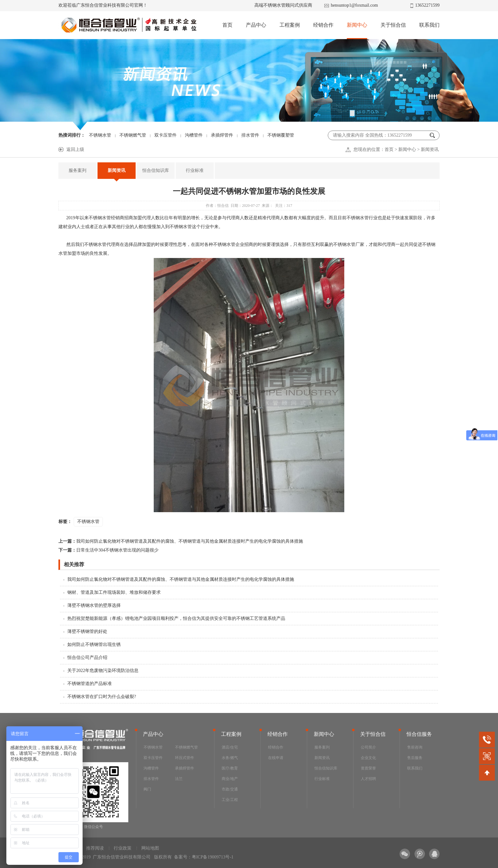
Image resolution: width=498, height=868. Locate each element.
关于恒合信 (393, 25)
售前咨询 (415, 747)
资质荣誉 (368, 768)
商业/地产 (230, 779)
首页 (227, 25)
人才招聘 (368, 779)
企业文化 (368, 758)
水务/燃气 (230, 758)
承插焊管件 (222, 135)
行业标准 (195, 170)
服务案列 (77, 170)
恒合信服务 (419, 734)
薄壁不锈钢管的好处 (87, 631)
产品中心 (256, 25)
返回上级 (75, 149)
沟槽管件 (194, 135)
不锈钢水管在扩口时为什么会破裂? (102, 697)
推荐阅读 (95, 848)
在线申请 (276, 758)
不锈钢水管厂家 (349, 244)
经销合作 (323, 25)
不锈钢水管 (100, 135)
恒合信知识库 (156, 170)
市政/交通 (230, 789)
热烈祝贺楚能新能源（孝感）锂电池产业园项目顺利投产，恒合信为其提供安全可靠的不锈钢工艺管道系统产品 (176, 618)
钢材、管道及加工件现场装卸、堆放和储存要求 (114, 592)
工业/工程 (230, 800)
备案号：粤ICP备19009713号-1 (204, 857)
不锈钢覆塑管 (281, 135)
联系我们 (429, 25)
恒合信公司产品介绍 (87, 658)
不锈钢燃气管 (133, 135)
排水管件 (250, 135)
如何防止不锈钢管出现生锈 (94, 644)
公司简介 (368, 747)
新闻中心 (357, 25)
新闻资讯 (430, 149)
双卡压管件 (165, 135)
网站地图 (150, 848)
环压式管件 (185, 758)
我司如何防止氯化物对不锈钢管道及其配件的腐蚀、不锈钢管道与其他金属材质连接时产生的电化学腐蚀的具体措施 (181, 541)
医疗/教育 (230, 768)
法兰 (179, 779)
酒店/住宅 (230, 747)
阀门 (147, 789)
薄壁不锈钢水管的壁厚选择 (94, 605)
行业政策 (123, 848)
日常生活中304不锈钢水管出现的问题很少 (108, 550)
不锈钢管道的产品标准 (90, 684)
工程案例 (290, 25)
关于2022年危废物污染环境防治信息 (103, 671)
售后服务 (415, 758)
